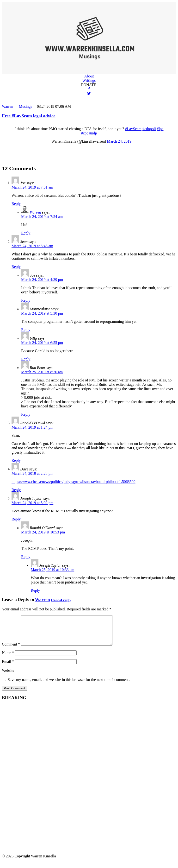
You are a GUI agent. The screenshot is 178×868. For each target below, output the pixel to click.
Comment (11, 650)
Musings (26, 106)
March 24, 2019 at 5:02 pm (32, 503)
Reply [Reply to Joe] (16, 204)
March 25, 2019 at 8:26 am (42, 372)
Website (8, 676)
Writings (89, 80)
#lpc (160, 129)
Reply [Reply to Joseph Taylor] (16, 519)
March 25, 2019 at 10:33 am (52, 570)
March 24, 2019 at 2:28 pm (32, 473)
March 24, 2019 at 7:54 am (42, 217)
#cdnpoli (149, 129)
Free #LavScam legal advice (29, 116)
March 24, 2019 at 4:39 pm (42, 280)
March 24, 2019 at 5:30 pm (42, 313)
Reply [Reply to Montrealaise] (26, 330)
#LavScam (133, 129)
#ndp (93, 133)
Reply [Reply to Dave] (16, 490)
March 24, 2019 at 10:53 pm (43, 532)
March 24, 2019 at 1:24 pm (32, 427)
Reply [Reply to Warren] (26, 233)
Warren (8, 106)
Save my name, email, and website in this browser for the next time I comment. (69, 685)
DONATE (88, 85)
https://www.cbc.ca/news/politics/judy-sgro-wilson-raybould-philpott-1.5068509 (74, 482)
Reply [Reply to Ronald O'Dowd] (16, 460)
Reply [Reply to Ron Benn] (26, 414)
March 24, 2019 (119, 141)
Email (8, 667)
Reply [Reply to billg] (26, 359)
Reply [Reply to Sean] (16, 267)
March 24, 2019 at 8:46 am (32, 246)
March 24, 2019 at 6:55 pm (42, 343)
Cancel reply (61, 600)
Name (8, 658)
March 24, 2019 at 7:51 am (32, 187)
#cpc (85, 133)
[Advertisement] (38, 783)
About (89, 76)
